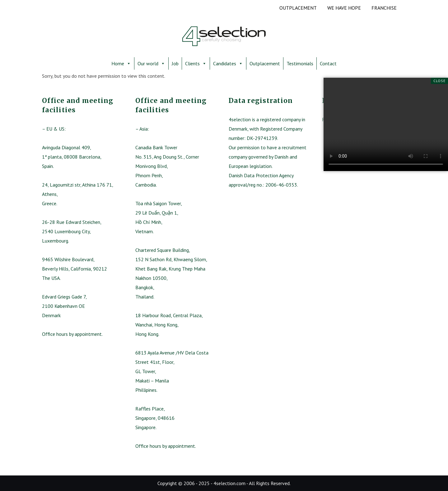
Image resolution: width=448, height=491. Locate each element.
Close (439, 81)
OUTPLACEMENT (298, 8)
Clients (196, 63)
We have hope (344, 8)
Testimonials (300, 63)
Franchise (384, 8)
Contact (328, 63)
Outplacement (265, 63)
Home (121, 63)
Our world (151, 63)
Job (175, 63)
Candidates (228, 63)
